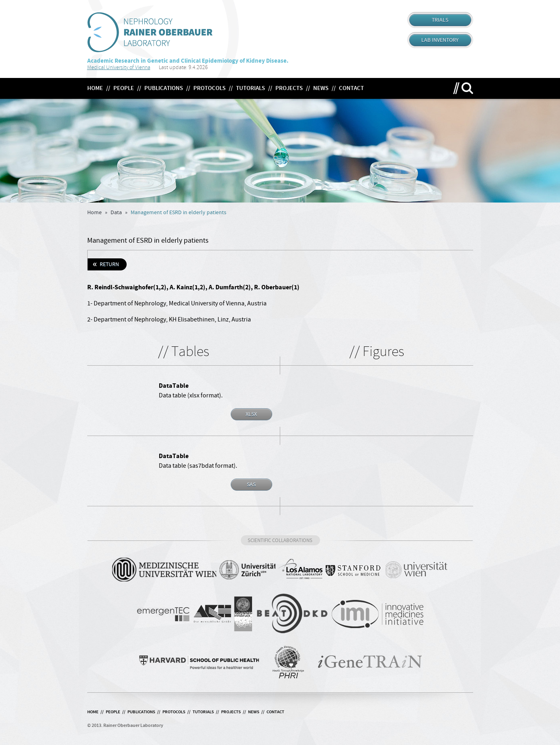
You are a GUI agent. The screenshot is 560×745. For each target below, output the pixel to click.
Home (94, 213)
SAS (251, 485)
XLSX (251, 414)
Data (116, 213)
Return (109, 264)
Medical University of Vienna (119, 67)
